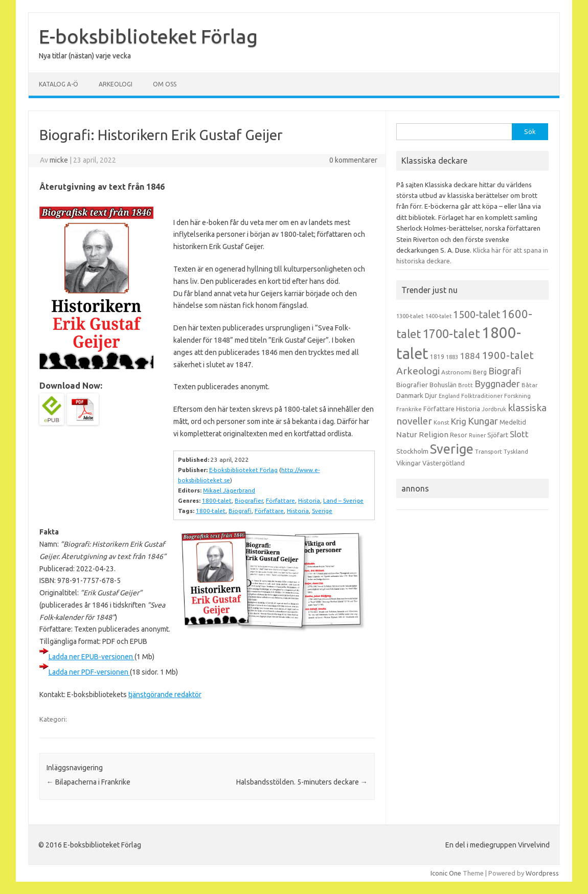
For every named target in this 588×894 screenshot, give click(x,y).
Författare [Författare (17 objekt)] (439, 409)
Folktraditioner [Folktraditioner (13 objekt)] (482, 396)
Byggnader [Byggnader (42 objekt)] (497, 384)
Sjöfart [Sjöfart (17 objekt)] (498, 435)
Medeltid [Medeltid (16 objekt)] (513, 422)
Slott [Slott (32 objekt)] (519, 434)
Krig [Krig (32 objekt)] (459, 421)
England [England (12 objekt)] (449, 396)
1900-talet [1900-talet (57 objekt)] (508, 355)
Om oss (165, 84)
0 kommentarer (353, 160)
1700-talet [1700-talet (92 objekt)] (451, 333)
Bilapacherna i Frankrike (88, 782)
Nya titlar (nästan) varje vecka (85, 56)
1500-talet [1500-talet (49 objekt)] (477, 315)
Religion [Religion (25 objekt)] (434, 434)
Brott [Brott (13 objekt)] (466, 385)
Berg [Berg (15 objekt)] (480, 372)
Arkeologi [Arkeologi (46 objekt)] (418, 371)
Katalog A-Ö (59, 84)
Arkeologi (116, 84)
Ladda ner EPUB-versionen (92, 657)
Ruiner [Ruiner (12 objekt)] (477, 435)
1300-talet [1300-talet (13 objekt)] (410, 316)
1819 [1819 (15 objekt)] (437, 357)
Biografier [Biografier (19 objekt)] (412, 385)
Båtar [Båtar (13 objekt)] (529, 385)
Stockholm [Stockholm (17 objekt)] (412, 451)
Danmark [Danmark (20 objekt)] (410, 395)
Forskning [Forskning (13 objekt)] (517, 396)
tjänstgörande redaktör (165, 695)
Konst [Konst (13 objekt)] (442, 422)
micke (59, 160)
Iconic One (446, 873)
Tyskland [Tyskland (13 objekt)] (516, 452)
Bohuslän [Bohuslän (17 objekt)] (443, 385)
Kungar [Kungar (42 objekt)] (483, 421)
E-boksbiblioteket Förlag (148, 36)
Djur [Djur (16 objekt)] (431, 395)
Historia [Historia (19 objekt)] (468, 409)
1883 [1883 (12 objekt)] (452, 357)
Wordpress (542, 873)
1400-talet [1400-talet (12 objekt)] (438, 316)
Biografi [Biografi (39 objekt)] (505, 371)
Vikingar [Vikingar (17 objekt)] (409, 463)
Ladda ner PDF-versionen (89, 672)
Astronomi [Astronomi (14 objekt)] (456, 372)
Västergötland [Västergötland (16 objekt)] (444, 463)
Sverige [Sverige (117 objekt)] (452, 449)
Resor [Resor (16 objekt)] (459, 435)
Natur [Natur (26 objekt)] (407, 434)
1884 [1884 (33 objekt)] (470, 356)
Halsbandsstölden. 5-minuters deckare (302, 782)
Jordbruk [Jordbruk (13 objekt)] (494, 409)
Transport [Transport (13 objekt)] (489, 452)
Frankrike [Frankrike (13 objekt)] (409, 409)
